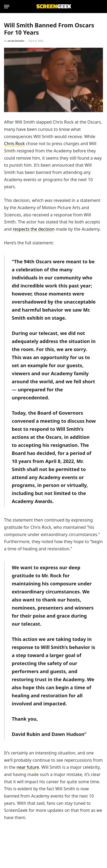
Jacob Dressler (16, 41)
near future (28, 767)
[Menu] (7, 7)
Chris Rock (14, 144)
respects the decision (34, 229)
